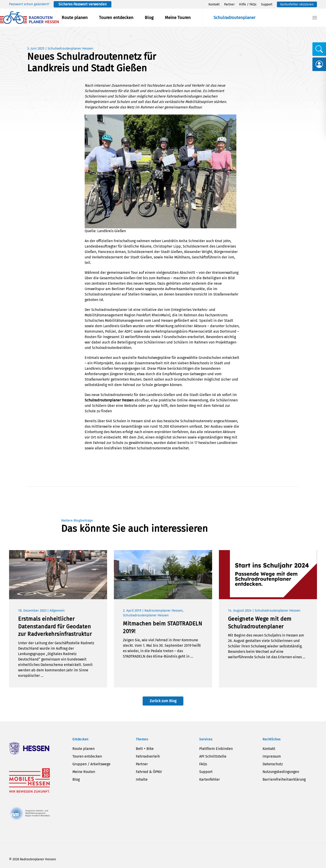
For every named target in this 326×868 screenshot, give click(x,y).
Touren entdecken (116, 18)
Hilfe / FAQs (248, 4)
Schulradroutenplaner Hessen (70, 48)
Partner (229, 4)
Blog (149, 18)
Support (267, 4)
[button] (315, 18)
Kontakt (214, 4)
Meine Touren (178, 18)
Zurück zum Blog (163, 701)
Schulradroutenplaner (234, 18)
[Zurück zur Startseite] (29, 18)
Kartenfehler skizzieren (297, 4)
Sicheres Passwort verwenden (83, 4)
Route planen (75, 18)
